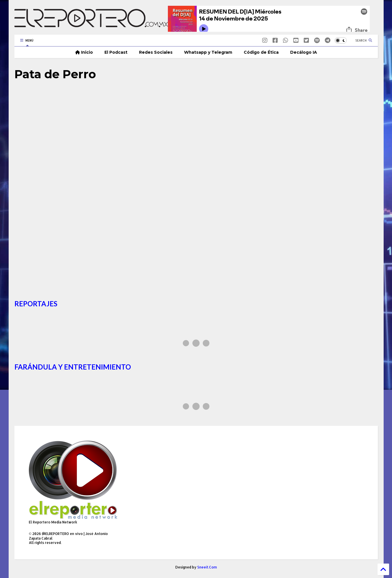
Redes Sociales (156, 52)
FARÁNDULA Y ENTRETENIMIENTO (73, 367)
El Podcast (116, 52)
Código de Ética (261, 52)
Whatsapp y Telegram (208, 52)
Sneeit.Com (207, 567)
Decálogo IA (304, 52)
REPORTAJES (36, 304)
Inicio (84, 52)
